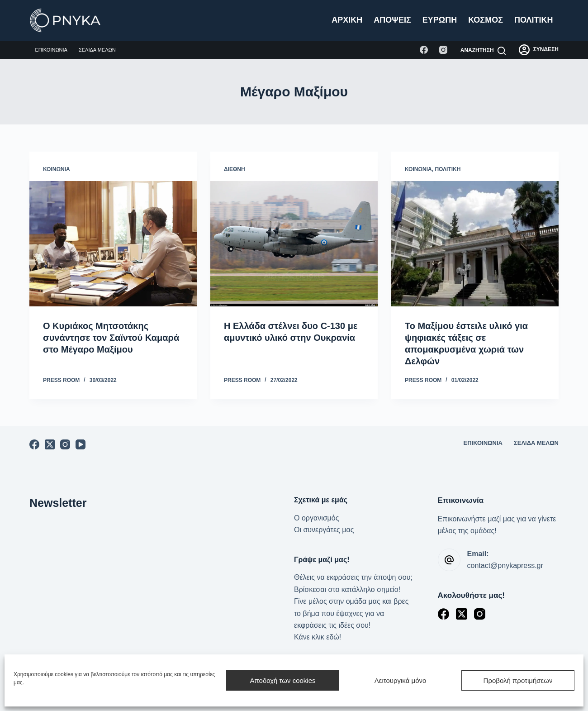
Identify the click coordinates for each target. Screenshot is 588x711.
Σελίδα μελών (97, 50)
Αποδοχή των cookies (282, 680)
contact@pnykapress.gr (505, 565)
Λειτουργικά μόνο (401, 680)
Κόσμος (486, 20)
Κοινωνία (57, 169)
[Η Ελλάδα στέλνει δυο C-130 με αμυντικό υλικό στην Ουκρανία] (294, 244)
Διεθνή (235, 169)
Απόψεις (392, 20)
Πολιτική (534, 20)
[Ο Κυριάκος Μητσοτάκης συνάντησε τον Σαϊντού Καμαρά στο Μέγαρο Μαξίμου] (113, 244)
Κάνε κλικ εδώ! (318, 637)
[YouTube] (81, 444)
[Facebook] (424, 50)
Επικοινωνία (51, 50)
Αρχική (347, 20)
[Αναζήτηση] (483, 51)
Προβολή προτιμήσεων (518, 680)
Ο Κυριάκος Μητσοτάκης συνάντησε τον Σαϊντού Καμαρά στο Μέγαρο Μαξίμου (111, 338)
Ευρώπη (440, 20)
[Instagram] (443, 50)
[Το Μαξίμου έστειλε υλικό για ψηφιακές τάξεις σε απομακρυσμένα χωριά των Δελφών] (475, 244)
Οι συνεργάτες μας (324, 530)
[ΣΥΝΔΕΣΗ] (539, 50)
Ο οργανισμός (316, 518)
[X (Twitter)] (50, 444)
